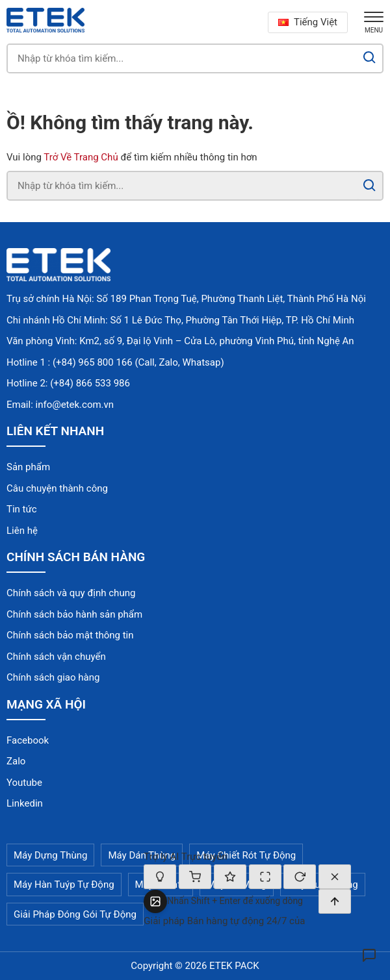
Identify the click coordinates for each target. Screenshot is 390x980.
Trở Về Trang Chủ (81, 157)
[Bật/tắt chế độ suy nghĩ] (160, 877)
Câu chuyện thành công (57, 488)
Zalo (16, 761)
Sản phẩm (28, 467)
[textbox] (243, 901)
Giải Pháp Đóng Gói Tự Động (75, 914)
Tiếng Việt (308, 22)
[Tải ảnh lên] (155, 901)
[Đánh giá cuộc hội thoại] (230, 877)
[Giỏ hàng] (195, 877)
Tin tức (22, 509)
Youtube (24, 783)
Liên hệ (22, 531)
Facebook (28, 740)
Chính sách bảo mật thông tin (70, 635)
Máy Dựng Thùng (50, 855)
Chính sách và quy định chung (71, 593)
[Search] (370, 58)
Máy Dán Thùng (142, 855)
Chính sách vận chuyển (56, 657)
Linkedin (25, 803)
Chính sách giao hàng (53, 677)
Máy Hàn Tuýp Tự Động (64, 885)
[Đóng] (335, 877)
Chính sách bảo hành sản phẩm (74, 614)
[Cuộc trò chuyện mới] (300, 877)
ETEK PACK (234, 966)
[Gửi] (335, 901)
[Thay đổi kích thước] (265, 877)
